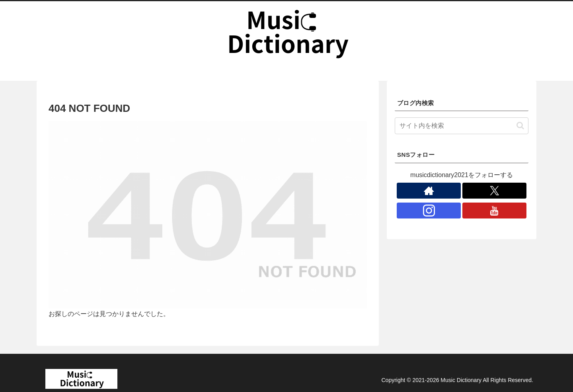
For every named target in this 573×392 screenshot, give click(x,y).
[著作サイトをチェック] (429, 191)
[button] (520, 126)
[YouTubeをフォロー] (494, 211)
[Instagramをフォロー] (429, 211)
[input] (462, 126)
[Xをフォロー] (494, 191)
